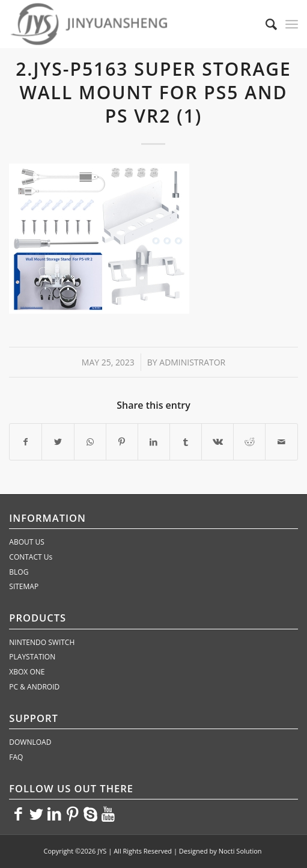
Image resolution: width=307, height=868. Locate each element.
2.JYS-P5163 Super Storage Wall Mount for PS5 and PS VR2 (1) (153, 92)
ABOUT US (26, 542)
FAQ (16, 757)
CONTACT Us (31, 557)
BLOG (19, 572)
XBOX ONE (27, 672)
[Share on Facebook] (26, 442)
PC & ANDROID (34, 687)
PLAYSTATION (32, 657)
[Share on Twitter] (58, 442)
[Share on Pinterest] (122, 442)
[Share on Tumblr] (186, 442)
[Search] (265, 24)
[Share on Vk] (217, 442)
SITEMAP (24, 586)
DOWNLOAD (30, 742)
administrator (192, 362)
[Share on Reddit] (249, 442)
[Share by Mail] (281, 442)
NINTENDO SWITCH (42, 642)
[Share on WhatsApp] (90, 442)
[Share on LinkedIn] (154, 442)
